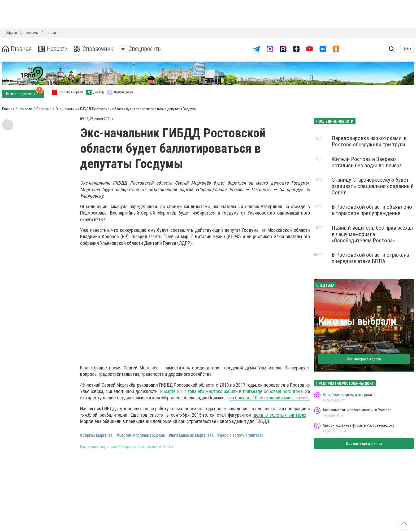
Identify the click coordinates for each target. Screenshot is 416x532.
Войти (407, 49)
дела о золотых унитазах (280, 415)
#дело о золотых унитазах (240, 435)
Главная (17, 49)
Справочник (94, 49)
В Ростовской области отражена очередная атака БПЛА (370, 258)
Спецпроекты (142, 49)
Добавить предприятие (364, 443)
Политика (49, 33)
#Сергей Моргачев (96, 435)
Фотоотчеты (29, 33)
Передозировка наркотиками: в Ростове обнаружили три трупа (369, 141)
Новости (53, 49)
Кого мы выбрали (357, 321)
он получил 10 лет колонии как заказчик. (270, 398)
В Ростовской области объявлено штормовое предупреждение (372, 210)
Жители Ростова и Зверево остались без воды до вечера (367, 162)
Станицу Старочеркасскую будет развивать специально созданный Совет (373, 186)
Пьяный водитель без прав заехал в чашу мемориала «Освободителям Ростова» (372, 234)
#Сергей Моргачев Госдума (141, 435)
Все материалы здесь (364, 359)
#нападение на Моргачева (191, 435)
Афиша (12, 33)
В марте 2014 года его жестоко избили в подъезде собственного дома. (232, 391)
